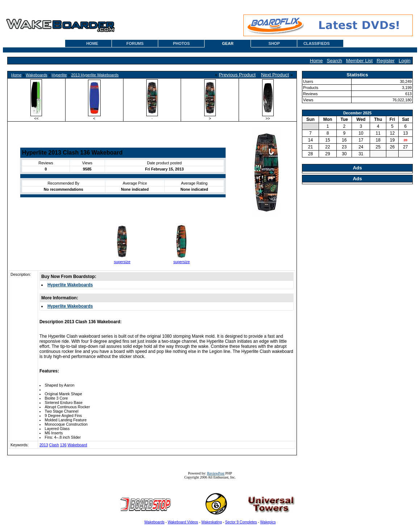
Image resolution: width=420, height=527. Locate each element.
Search (335, 61)
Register (386, 61)
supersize (122, 262)
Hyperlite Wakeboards (70, 285)
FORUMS (135, 43)
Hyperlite (59, 75)
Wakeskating (212, 522)
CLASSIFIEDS (317, 43)
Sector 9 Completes (241, 522)
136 (63, 445)
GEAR (228, 43)
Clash (54, 445)
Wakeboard (77, 445)
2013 (44, 445)
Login (405, 61)
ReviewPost (216, 473)
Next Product (275, 75)
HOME (92, 43)
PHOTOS (181, 43)
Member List (359, 61)
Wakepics (268, 522)
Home (316, 61)
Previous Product (238, 75)
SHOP (274, 43)
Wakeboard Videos (183, 522)
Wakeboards (36, 75)
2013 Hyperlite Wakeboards (95, 75)
